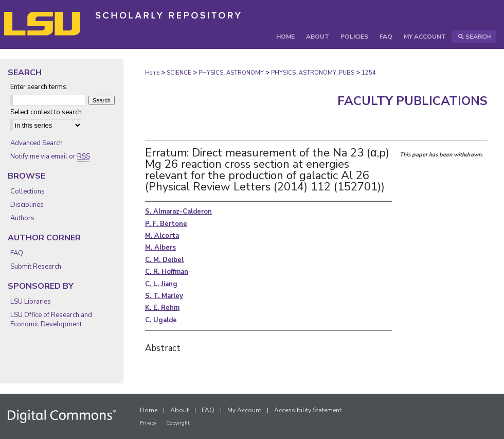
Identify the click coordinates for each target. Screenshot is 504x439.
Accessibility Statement (308, 410)
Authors (22, 218)
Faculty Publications (412, 101)
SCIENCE (179, 73)
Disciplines (27, 205)
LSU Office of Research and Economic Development (51, 320)
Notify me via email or (50, 156)
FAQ (17, 253)
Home (152, 73)
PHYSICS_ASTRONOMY (231, 73)
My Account (244, 410)
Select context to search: (47, 112)
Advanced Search (37, 143)
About (179, 410)
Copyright (178, 423)
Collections (28, 191)
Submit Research (36, 267)
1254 (369, 73)
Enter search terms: (39, 87)
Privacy (148, 423)
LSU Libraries (31, 302)
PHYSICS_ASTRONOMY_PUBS (313, 73)
